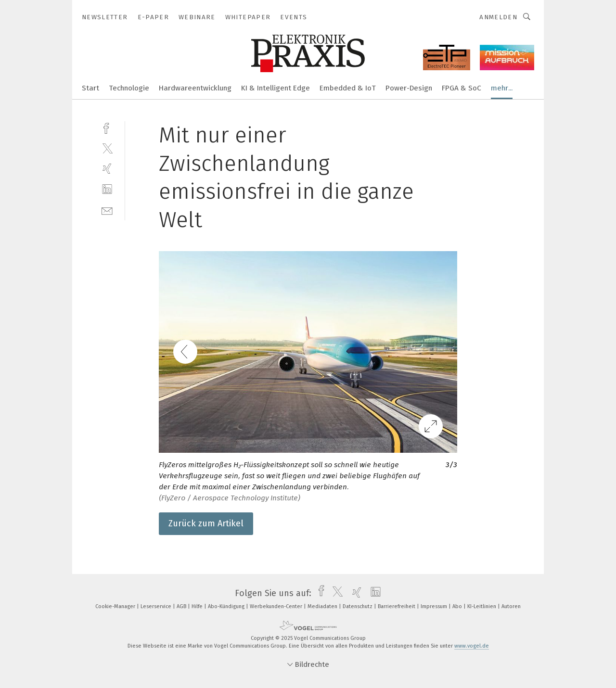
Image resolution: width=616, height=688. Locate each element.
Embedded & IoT (348, 88)
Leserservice (157, 606)
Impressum (435, 606)
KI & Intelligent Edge (276, 88)
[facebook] (107, 127)
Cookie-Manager (116, 606)
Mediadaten (323, 606)
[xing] (107, 169)
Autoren (511, 606)
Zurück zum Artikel (206, 523)
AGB (182, 606)
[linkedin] (107, 189)
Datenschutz (358, 606)
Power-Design (409, 88)
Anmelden (498, 17)
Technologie (129, 88)
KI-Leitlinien (482, 606)
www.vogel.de (472, 646)
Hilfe (198, 606)
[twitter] (107, 148)
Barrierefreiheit (397, 606)
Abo (458, 606)
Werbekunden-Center (277, 606)
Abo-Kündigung (227, 606)
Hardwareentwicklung (195, 88)
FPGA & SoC (462, 88)
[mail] (107, 210)
